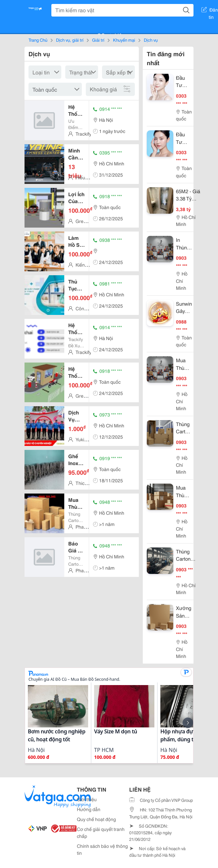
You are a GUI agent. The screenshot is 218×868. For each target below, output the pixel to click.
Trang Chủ (38, 40)
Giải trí (98, 40)
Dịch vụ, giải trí (70, 40)
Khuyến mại (124, 40)
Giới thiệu (87, 799)
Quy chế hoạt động (96, 819)
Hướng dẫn (89, 809)
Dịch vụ (151, 40)
